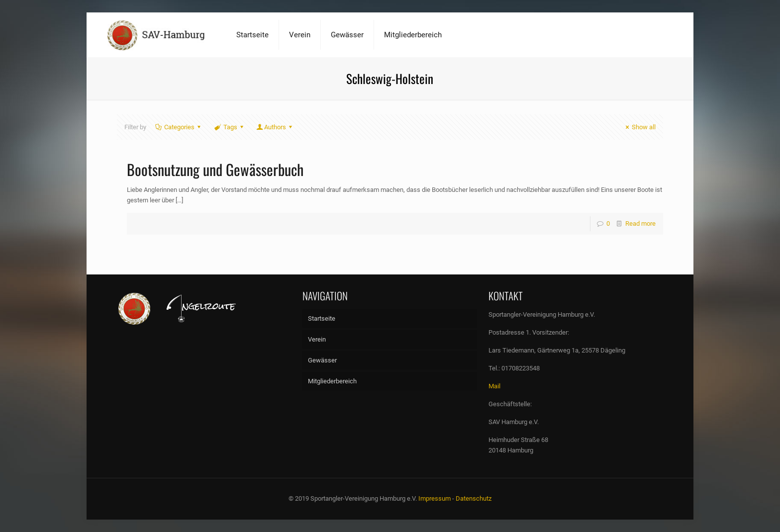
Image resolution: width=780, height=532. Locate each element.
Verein (317, 339)
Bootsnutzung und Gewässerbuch (215, 169)
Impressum (435, 498)
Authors (275, 127)
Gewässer (322, 360)
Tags (230, 127)
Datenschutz (474, 498)
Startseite (322, 318)
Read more (640, 223)
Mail (494, 386)
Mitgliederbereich (332, 381)
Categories (179, 127)
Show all (639, 127)
